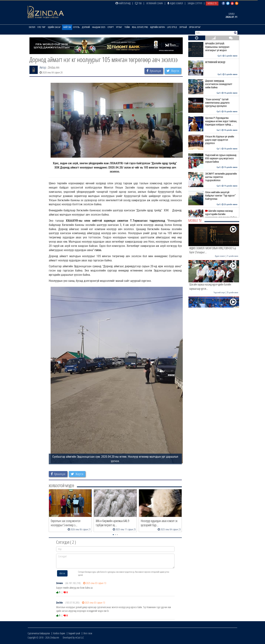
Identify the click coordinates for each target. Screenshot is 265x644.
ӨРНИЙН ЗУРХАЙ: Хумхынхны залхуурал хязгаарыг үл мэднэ (213, 47)
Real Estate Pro (140, 27)
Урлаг (119, 27)
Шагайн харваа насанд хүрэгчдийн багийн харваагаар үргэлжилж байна (213, 214)
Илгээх (62, 573)
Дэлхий (86, 27)
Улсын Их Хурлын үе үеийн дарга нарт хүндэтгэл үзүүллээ (213, 140)
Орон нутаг (195, 27)
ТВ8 (138, 3)
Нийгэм (67, 27)
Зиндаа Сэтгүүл (195, 3)
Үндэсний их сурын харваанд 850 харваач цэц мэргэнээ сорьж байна (213, 158)
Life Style (172, 27)
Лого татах (88, 633)
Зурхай (183, 27)
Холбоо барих (59, 633)
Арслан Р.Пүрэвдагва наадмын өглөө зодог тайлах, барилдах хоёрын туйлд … (213, 121)
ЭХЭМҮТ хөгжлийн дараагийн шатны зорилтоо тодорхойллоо (213, 177)
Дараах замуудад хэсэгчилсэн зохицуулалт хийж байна (213, 84)
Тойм (127, 27)
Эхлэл (32, 27)
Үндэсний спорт (219, 292)
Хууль (76, 27)
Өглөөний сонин (155, 3)
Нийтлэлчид (123, 3)
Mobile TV (212, 3)
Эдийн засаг (54, 27)
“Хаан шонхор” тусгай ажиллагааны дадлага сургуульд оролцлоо (213, 103)
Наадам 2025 (99, 27)
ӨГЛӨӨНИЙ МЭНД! (213, 62)
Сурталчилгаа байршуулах (39, 633)
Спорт (111, 27)
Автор (43, 67)
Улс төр (41, 27)
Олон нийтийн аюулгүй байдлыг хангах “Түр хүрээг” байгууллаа (213, 196)
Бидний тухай (74, 633)
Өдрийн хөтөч (158, 27)
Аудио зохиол (175, 3)
